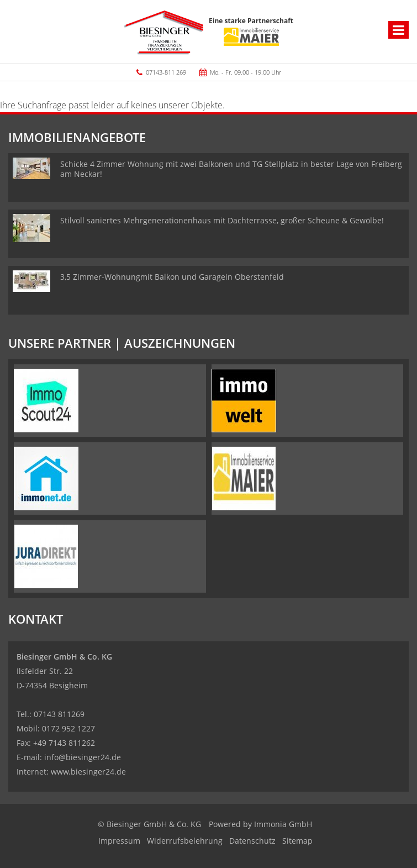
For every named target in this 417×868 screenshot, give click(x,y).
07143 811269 (59, 714)
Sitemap (297, 841)
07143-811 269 (166, 72)
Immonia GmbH (283, 824)
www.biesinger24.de (88, 772)
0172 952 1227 (68, 728)
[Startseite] (163, 32)
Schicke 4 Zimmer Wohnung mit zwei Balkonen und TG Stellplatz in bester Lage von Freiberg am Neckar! (231, 169)
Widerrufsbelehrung (185, 841)
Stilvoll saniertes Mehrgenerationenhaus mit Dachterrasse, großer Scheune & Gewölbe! (222, 220)
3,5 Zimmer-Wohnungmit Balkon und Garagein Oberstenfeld (172, 277)
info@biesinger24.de (83, 757)
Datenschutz (252, 841)
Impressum (119, 841)
